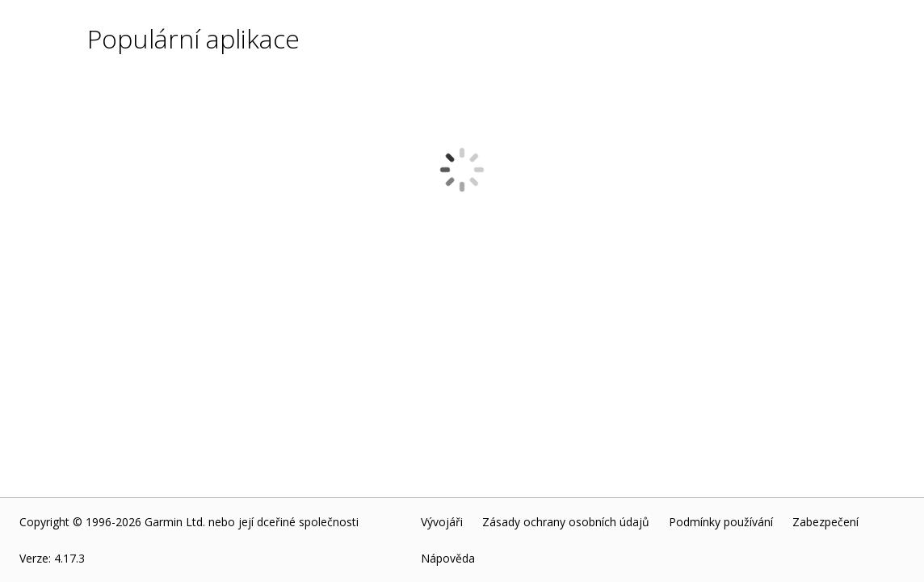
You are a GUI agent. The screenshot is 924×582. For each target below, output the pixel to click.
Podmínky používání (721, 522)
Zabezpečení (825, 522)
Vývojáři (442, 522)
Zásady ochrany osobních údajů (566, 522)
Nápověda (448, 558)
